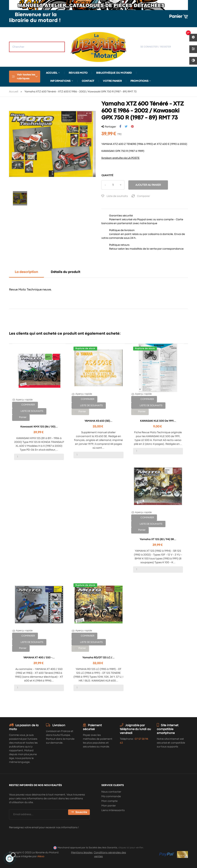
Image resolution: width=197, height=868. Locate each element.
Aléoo (41, 856)
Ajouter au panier (148, 185)
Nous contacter (111, 792)
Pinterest (132, 127)
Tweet (126, 127)
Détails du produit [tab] (66, 272)
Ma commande (111, 796)
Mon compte (109, 801)
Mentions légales (82, 853)
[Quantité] (113, 185)
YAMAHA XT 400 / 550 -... (39, 658)
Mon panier (109, 806)
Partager (120, 127)
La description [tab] (26, 272)
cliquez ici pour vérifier (131, 848)
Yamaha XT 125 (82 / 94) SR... (158, 539)
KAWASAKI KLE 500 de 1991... (158, 421)
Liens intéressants (113, 810)
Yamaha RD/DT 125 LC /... (98, 658)
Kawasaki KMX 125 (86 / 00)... (39, 427)
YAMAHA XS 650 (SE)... (98, 421)
